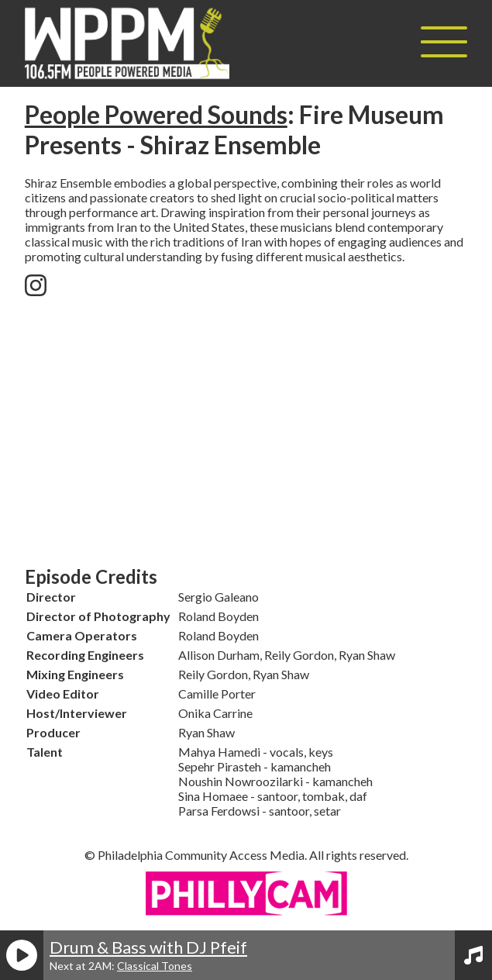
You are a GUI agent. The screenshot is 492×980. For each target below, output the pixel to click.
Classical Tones (155, 966)
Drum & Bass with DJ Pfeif (148, 947)
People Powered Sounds (156, 114)
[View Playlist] (473, 955)
